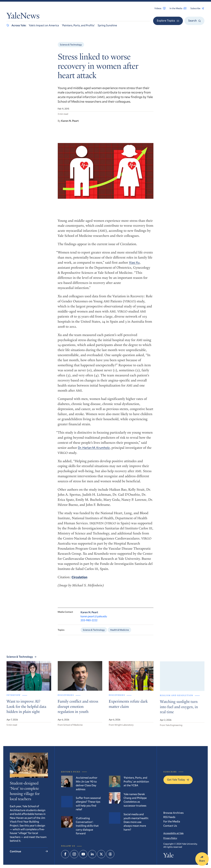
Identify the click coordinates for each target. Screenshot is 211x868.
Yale (169, 856)
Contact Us (170, 826)
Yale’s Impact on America (44, 25)
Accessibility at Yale (174, 833)
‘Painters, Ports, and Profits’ (78, 25)
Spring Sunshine (107, 25)
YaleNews (23, 17)
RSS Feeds (169, 817)
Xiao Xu (134, 268)
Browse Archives (174, 813)
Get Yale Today (178, 780)
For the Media (172, 821)
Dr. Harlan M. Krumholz (94, 454)
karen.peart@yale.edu (94, 624)
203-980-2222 (89, 628)
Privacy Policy (170, 838)
